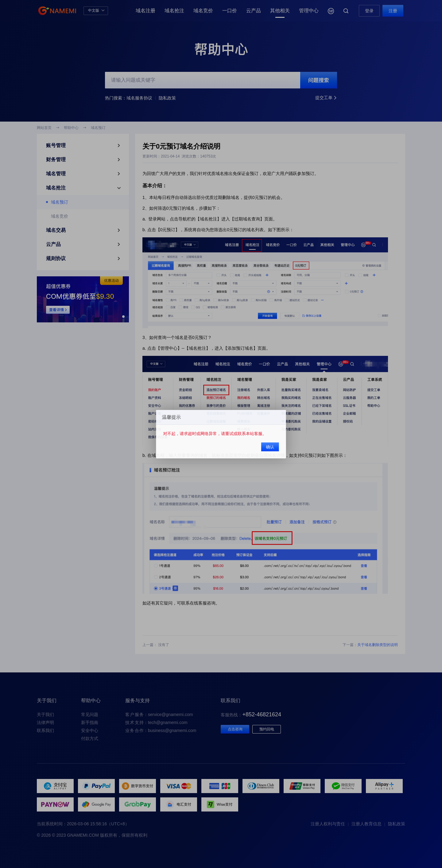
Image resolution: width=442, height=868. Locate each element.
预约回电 (267, 729)
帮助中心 (71, 128)
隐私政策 (167, 98)
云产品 (254, 11)
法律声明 (45, 722)
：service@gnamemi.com (159, 714)
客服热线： (251, 715)
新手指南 (90, 722)
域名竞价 (203, 11)
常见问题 (90, 714)
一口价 (230, 11)
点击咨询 (235, 729)
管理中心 (309, 11)
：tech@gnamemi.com (156, 722)
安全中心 (90, 730)
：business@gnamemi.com (161, 730)
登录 (369, 11)
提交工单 (326, 98)
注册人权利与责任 (328, 824)
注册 (393, 11)
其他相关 (280, 11)
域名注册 (145, 11)
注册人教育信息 (366, 824)
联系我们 (45, 730)
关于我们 (45, 714)
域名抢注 (174, 11)
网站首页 (44, 128)
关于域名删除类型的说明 (378, 645)
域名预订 (98, 128)
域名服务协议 (139, 98)
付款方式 (90, 738)
